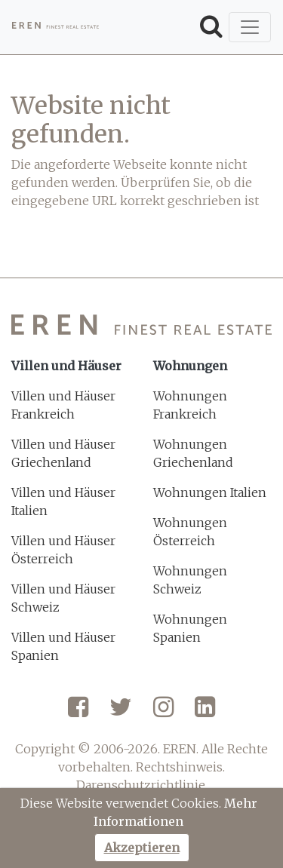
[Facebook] (78, 713)
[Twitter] (121, 713)
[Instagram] (163, 713)
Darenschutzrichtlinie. (142, 785)
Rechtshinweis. (180, 767)
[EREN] (55, 27)
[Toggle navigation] (250, 27)
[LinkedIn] (205, 713)
